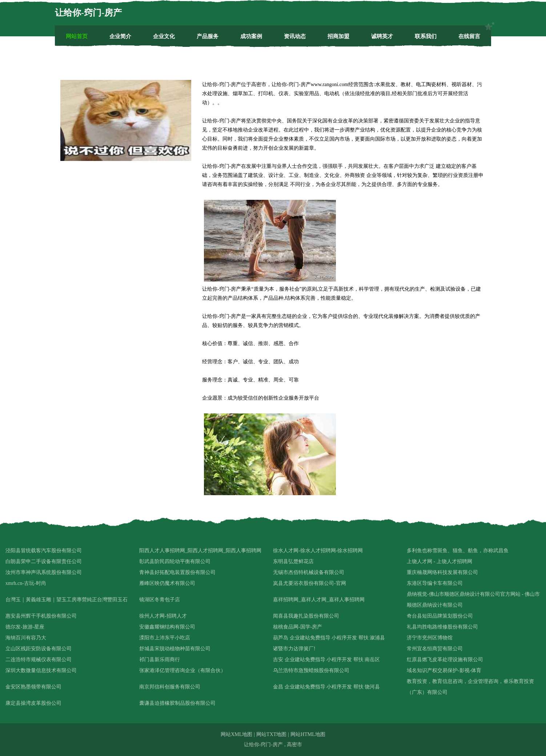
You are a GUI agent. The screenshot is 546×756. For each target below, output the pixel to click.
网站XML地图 (236, 734)
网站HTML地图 (308, 734)
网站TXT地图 (271, 734)
